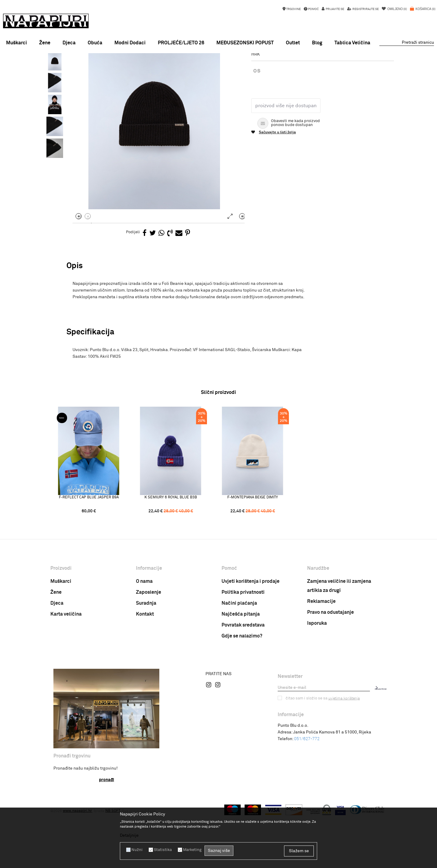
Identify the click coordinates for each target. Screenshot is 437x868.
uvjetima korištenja (341, 758)
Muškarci (61, 641)
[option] (218, 59)
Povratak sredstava (243, 685)
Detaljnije (129, 836)
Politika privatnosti (243, 652)
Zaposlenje (149, 652)
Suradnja (146, 663)
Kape (139, 68)
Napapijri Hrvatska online (72, 68)
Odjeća (124, 68)
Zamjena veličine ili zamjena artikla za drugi (339, 645)
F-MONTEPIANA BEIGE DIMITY (260, 557)
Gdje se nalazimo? (242, 695)
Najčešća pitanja (241, 674)
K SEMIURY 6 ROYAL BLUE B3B (178, 557)
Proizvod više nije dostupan (285, 158)
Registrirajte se (365, 9)
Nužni (136, 850)
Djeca (57, 663)
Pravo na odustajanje (330, 672)
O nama (144, 641)
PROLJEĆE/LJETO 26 (181, 43)
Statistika (161, 850)
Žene (56, 652)
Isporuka (317, 683)
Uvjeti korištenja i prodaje (251, 641)
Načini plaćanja (239, 663)
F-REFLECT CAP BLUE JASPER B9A (96, 557)
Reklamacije (321, 661)
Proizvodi (106, 68)
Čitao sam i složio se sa (321, 758)
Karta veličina (66, 674)
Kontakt (145, 674)
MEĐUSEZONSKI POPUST (218, 59)
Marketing (189, 850)
